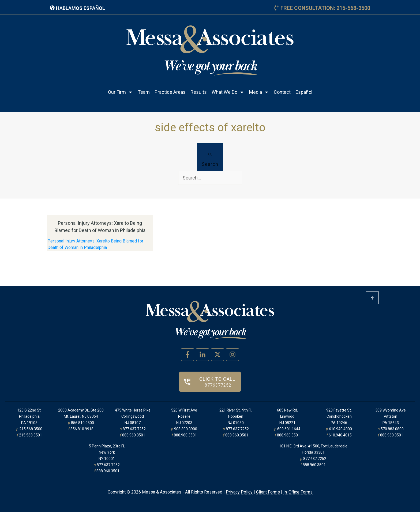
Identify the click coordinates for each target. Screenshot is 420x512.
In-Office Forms (298, 492)
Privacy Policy (239, 492)
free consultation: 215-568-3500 (325, 8)
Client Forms (268, 492)
